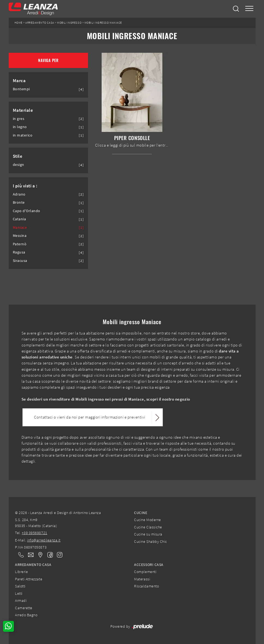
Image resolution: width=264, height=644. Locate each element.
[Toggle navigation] (249, 9)
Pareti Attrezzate (29, 579)
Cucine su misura (148, 534)
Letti (19, 593)
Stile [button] (18, 156)
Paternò (20, 244)
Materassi (142, 579)
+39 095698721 (35, 533)
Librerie (21, 572)
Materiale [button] (23, 110)
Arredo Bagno (26, 615)
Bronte (19, 202)
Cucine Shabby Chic (150, 541)
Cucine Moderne (147, 520)
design (19, 165)
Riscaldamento (146, 586)
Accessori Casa (149, 565)
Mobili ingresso (69, 23)
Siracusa (20, 261)
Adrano (19, 194)
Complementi (145, 572)
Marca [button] (19, 81)
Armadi (21, 600)
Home (19, 23)
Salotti (20, 586)
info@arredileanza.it (44, 540)
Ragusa (19, 252)
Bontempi (21, 89)
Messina (20, 236)
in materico (23, 135)
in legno (20, 127)
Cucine (141, 513)
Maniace (20, 227)
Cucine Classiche (148, 527)
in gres (19, 119)
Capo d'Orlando (27, 211)
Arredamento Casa (40, 23)
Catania (19, 219)
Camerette (24, 608)
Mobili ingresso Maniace (103, 23)
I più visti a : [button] (25, 186)
